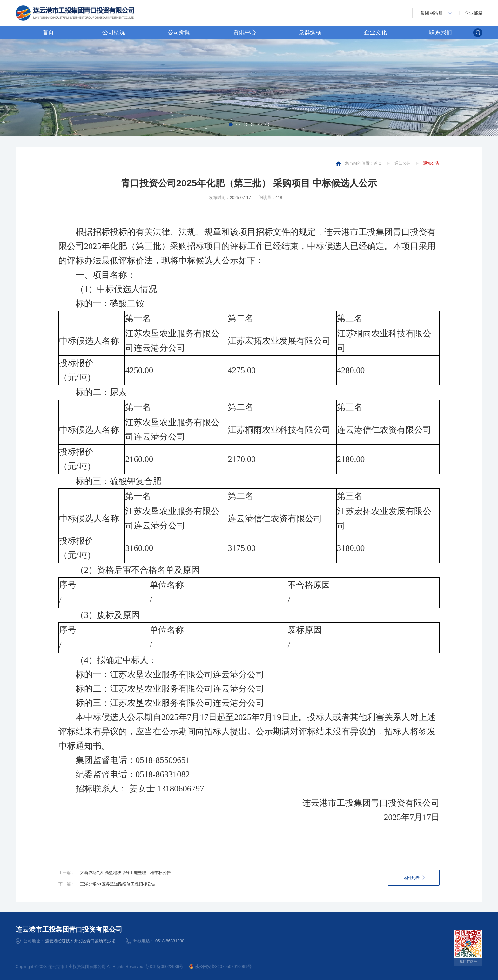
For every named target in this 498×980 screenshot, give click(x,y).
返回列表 (411, 878)
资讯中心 (245, 32)
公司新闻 (179, 32)
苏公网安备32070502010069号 (221, 967)
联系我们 (441, 32)
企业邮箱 (474, 13)
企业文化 (375, 32)
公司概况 (114, 32)
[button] (231, 125)
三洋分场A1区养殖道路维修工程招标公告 (118, 884)
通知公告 (403, 163)
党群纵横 (310, 32)
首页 (48, 32)
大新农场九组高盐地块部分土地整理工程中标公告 (125, 873)
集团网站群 (432, 13)
